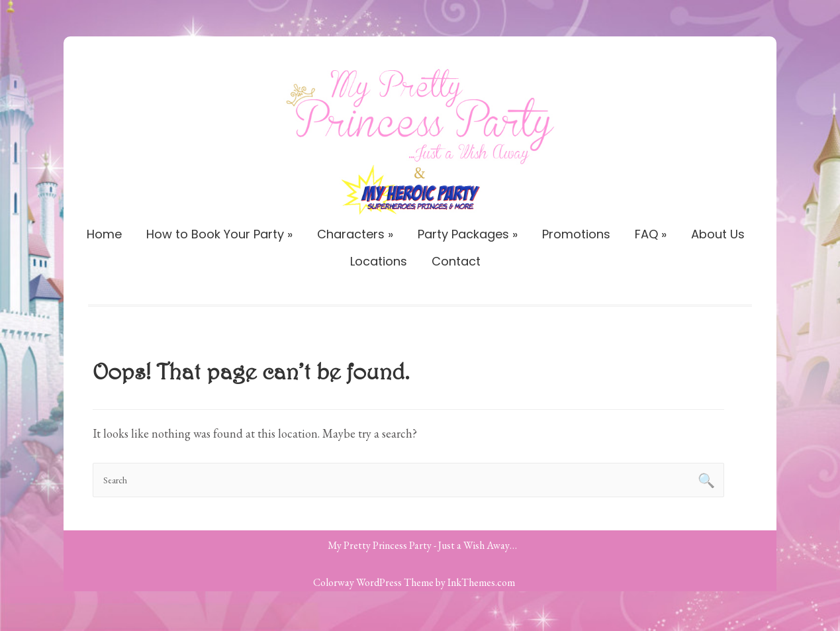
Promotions (576, 234)
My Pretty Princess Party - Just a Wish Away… (422, 545)
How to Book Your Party (219, 234)
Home (104, 234)
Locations (379, 261)
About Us (718, 234)
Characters (355, 234)
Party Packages (468, 234)
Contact (456, 261)
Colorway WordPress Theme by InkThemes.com (414, 582)
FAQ (651, 234)
